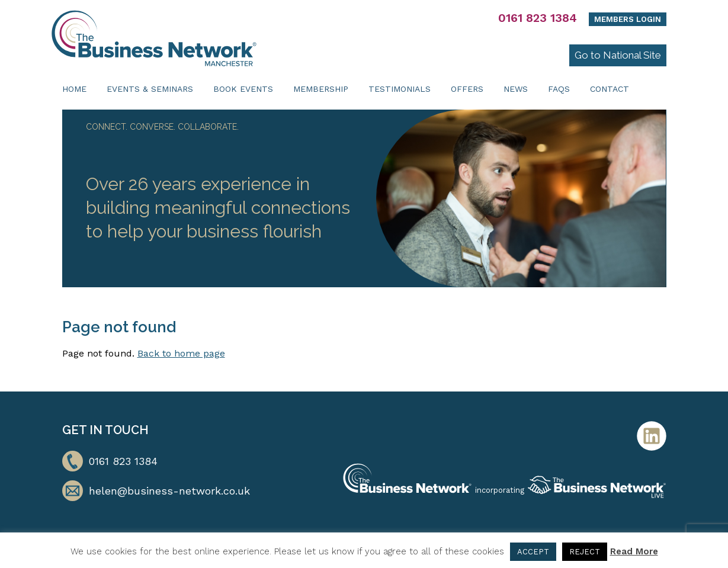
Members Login (628, 19)
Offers (467, 89)
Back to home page (181, 353)
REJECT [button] (585, 552)
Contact (610, 89)
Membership (321, 89)
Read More (634, 551)
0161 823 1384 (538, 18)
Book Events (243, 89)
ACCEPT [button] (533, 552)
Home (74, 89)
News (516, 89)
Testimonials (400, 89)
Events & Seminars (150, 89)
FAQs (559, 89)
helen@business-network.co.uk (169, 491)
